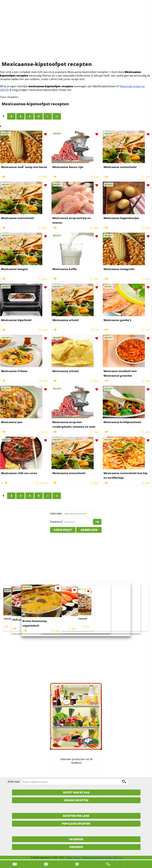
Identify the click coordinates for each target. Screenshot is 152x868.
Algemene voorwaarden (93, 858)
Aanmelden (89, 530)
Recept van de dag (76, 792)
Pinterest (76, 847)
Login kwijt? (63, 530)
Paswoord (56, 522)
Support (108, 858)
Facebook (76, 839)
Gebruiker (56, 513)
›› (57, 116)
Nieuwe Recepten (76, 800)
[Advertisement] (76, 34)
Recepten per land (76, 816)
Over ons (117, 858)
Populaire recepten (76, 824)
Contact (69, 858)
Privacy (77, 858)
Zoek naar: (14, 782)
